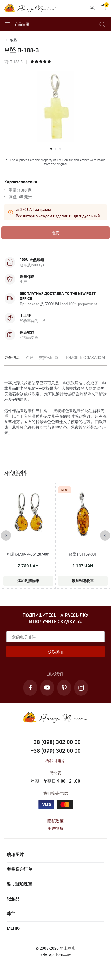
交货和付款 (49, 357)
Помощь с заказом (85, 357)
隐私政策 (56, 821)
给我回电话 (56, 761)
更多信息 (12, 357)
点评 (30, 357)
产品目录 (17, 24)
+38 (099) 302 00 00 (56, 751)
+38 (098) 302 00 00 (56, 742)
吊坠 (13, 40)
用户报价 (56, 828)
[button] (51, 149)
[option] (12, 359)
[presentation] (6, 535)
